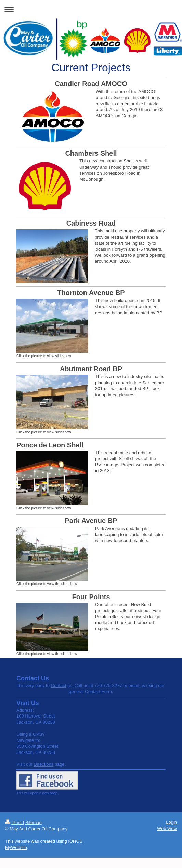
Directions (43, 764)
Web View (167, 828)
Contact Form (98, 692)
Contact (59, 685)
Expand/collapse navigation (91, 9)
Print (14, 823)
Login (171, 822)
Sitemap (34, 823)
